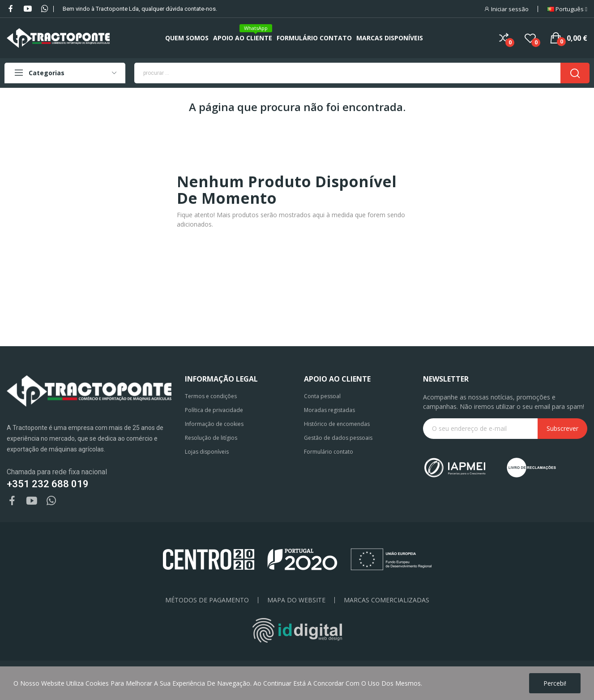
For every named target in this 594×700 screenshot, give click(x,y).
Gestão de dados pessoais (338, 438)
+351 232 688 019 (48, 484)
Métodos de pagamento (207, 600)
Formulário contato (329, 452)
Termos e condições (211, 396)
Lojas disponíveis (207, 452)
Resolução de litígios (211, 438)
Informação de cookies (214, 424)
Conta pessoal (322, 396)
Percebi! (555, 683)
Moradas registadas (329, 410)
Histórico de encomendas (337, 424)
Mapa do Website (296, 600)
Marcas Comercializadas (387, 600)
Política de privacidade (214, 410)
